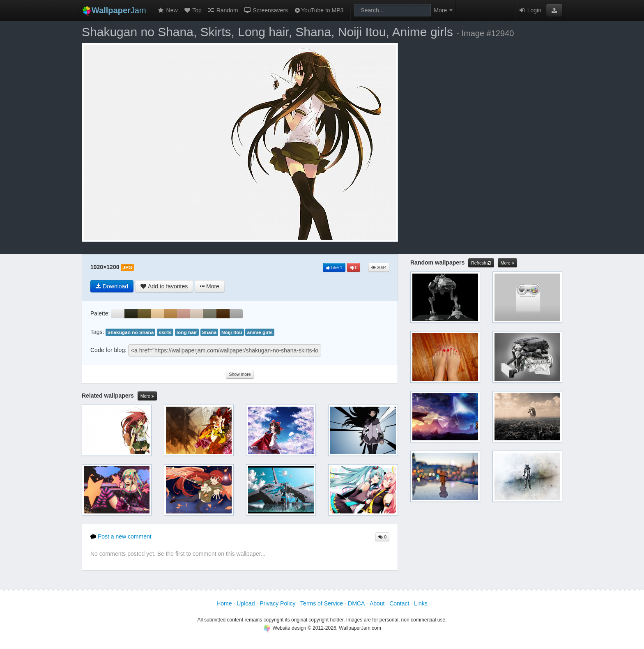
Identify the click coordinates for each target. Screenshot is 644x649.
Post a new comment (121, 536)
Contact (399, 603)
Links (421, 603)
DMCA (356, 603)
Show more (240, 374)
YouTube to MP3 (319, 10)
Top (193, 10)
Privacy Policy (277, 603)
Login (530, 10)
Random (223, 10)
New (168, 10)
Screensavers (266, 10)
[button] (554, 10)
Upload (246, 603)
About (377, 603)
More (147, 396)
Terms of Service (322, 603)
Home (224, 603)
